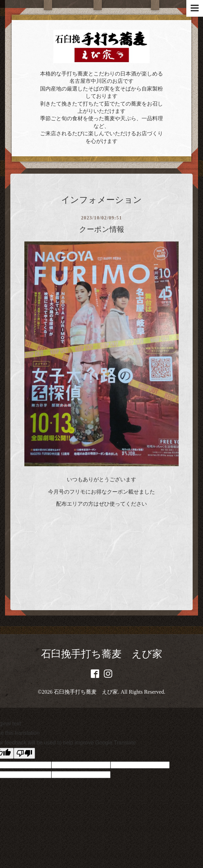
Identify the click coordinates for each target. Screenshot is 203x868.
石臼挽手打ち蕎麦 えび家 (102, 654)
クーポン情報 (102, 229)
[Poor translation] (24, 753)
